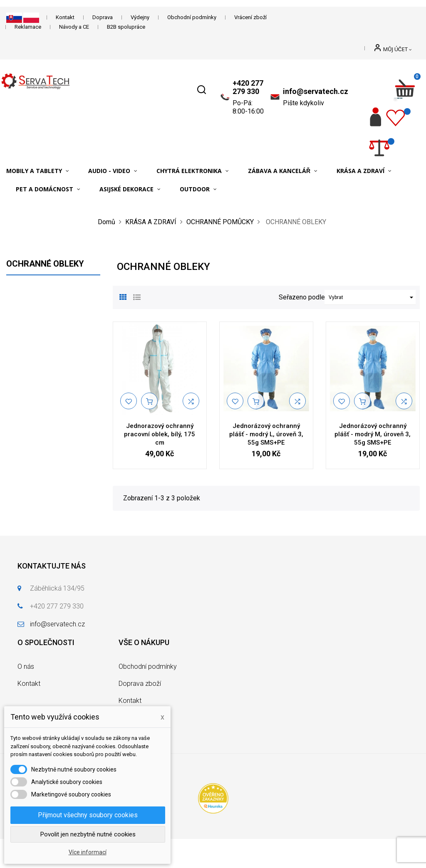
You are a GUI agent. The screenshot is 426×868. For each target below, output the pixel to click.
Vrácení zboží (250, 17)
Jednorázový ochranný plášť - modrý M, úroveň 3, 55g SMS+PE (373, 434)
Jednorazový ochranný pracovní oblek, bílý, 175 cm (160, 434)
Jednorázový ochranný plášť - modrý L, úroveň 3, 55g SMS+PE (266, 434)
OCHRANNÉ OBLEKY (45, 264)
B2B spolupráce (126, 27)
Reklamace (28, 27)
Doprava (103, 17)
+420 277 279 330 (248, 87)
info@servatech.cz (316, 91)
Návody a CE (74, 27)
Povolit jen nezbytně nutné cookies (88, 834)
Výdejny (140, 17)
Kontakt (65, 17)
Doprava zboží (140, 684)
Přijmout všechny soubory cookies (88, 815)
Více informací (88, 852)
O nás (26, 666)
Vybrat (372, 297)
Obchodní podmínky (192, 17)
